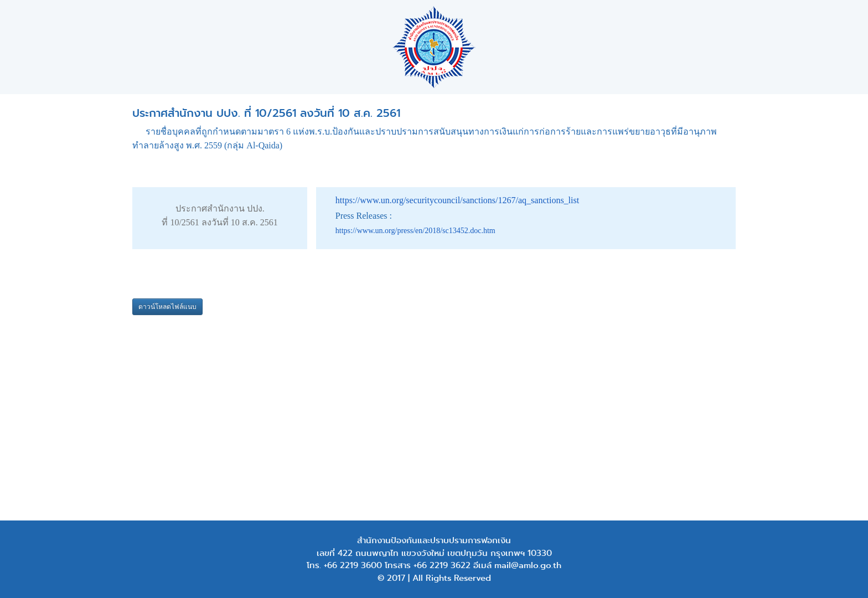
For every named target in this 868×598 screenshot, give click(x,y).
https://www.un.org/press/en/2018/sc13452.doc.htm (415, 231)
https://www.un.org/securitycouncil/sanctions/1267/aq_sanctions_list (457, 200)
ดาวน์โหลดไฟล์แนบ (167, 307)
